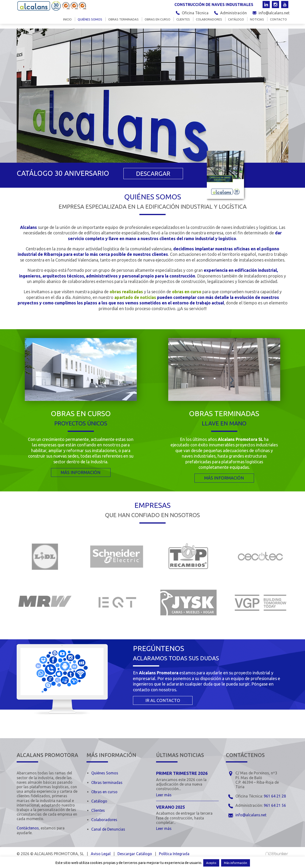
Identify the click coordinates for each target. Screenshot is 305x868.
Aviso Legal (101, 853)
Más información (236, 863)
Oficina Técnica (195, 13)
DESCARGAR (150, 174)
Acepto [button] (211, 863)
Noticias (257, 22)
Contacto (278, 22)
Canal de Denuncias (108, 829)
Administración (234, 13)
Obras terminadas (123, 22)
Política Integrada (174, 853)
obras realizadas (126, 292)
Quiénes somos (90, 22)
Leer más (164, 795)
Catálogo (236, 22)
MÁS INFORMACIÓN (81, 472)
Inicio (67, 22)
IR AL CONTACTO (163, 700)
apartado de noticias (135, 297)
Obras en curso (158, 22)
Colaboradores (209, 22)
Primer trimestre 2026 (182, 773)
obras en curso (187, 292)
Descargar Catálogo (135, 853)
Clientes (183, 22)
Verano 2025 (170, 807)
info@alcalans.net (274, 13)
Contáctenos (28, 828)
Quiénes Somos (105, 773)
